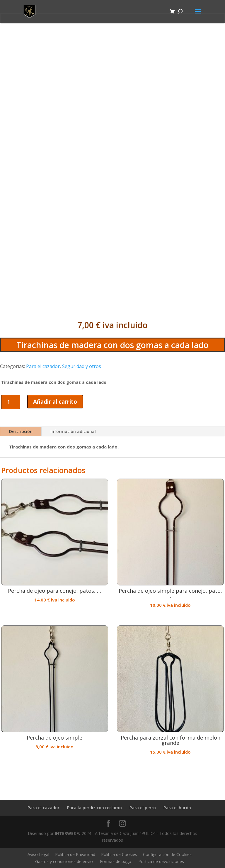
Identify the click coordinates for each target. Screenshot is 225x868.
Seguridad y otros (82, 366)
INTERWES (65, 833)
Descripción (21, 431)
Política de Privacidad (75, 854)
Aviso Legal (38, 854)
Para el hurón (177, 808)
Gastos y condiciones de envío (64, 861)
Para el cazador (43, 366)
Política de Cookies (119, 854)
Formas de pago (116, 861)
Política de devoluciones (161, 861)
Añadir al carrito (55, 402)
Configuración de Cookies (167, 854)
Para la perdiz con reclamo (94, 808)
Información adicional (73, 431)
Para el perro (143, 808)
